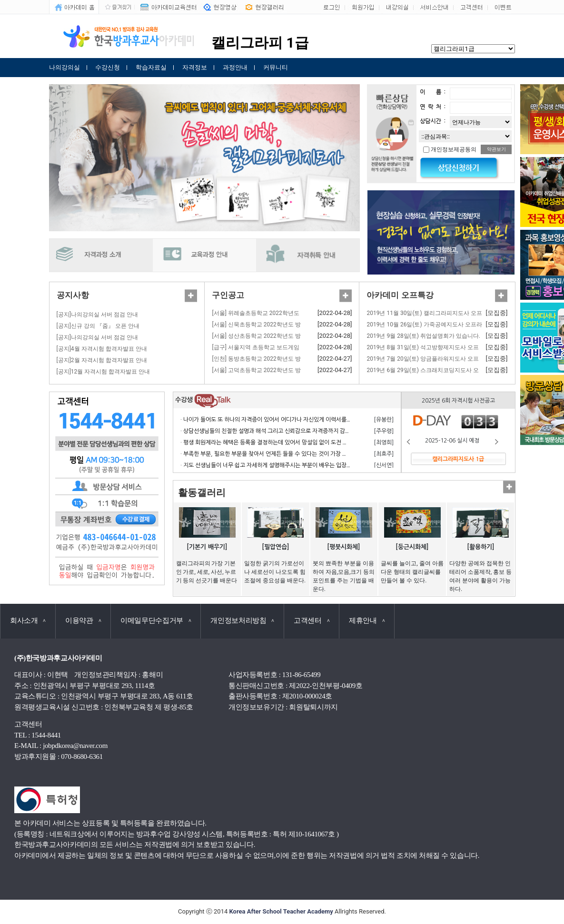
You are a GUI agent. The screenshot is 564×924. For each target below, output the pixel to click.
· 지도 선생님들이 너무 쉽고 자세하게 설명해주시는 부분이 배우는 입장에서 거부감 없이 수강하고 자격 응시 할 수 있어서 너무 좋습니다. (340, 465)
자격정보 (195, 67)
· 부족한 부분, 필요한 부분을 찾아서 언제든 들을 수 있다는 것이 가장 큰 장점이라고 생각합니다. (292, 454)
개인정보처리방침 (242, 620)
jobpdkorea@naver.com (75, 746)
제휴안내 (367, 620)
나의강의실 (64, 67)
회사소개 (28, 620)
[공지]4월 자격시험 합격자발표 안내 (102, 349)
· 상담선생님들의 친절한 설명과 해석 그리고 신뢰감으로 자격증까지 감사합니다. (274, 431)
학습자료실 (151, 67)
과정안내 (235, 67)
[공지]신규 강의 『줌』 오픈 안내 (98, 326)
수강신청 (108, 67)
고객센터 (312, 620)
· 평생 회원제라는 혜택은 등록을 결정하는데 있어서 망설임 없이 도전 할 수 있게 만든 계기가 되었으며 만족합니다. (314, 442)
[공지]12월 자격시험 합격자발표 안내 (104, 372)
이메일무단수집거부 (156, 620)
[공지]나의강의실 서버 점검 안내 (97, 315)
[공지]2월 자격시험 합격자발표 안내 (102, 360)
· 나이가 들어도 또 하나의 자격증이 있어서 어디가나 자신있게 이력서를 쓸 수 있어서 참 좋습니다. (294, 420)
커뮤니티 (276, 67)
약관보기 (496, 149)
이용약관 (83, 620)
